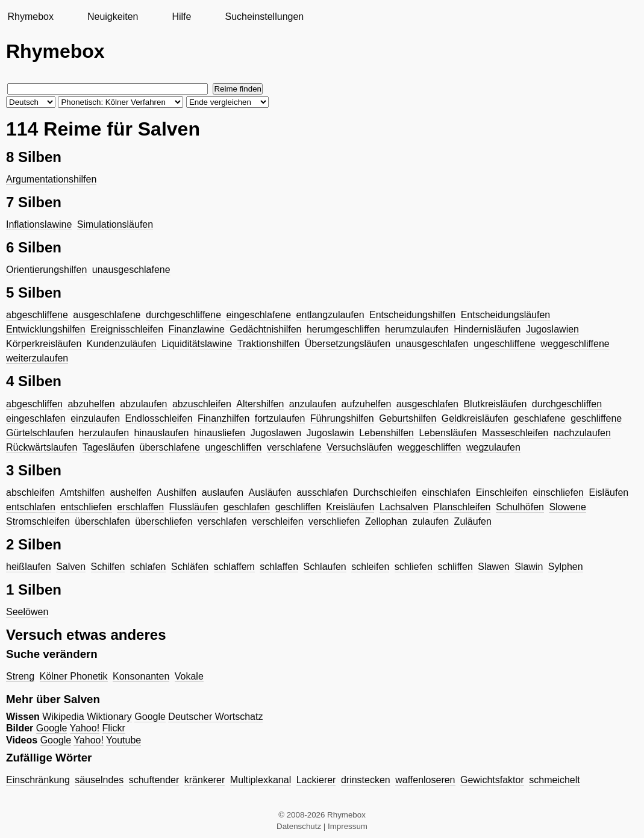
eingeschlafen (36, 418)
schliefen (414, 567)
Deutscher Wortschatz (215, 717)
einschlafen (446, 492)
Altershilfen (260, 404)
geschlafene (539, 418)
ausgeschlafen (427, 404)
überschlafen (102, 521)
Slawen (493, 567)
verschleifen (277, 521)
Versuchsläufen (359, 447)
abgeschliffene (37, 315)
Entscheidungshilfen (412, 315)
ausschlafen (322, 492)
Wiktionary (109, 717)
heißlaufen (29, 567)
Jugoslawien (552, 329)
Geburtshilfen (408, 418)
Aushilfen (177, 492)
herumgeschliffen (343, 329)
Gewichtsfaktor (492, 780)
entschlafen (31, 507)
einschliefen (558, 492)
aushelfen (131, 492)
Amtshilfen (82, 492)
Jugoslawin (330, 433)
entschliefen (86, 507)
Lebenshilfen (386, 433)
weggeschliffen (430, 447)
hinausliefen (220, 433)
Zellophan (386, 521)
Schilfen (108, 567)
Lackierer (316, 780)
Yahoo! (85, 728)
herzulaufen (104, 433)
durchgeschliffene (183, 315)
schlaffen (279, 567)
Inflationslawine (39, 224)
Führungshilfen (342, 418)
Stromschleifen (38, 521)
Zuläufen (473, 521)
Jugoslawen (276, 433)
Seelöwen (27, 612)
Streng (20, 676)
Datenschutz (299, 826)
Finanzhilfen (224, 418)
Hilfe (181, 17)
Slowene (567, 507)
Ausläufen (270, 492)
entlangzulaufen (330, 315)
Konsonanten (141, 676)
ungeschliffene (505, 344)
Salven (71, 567)
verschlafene (294, 447)
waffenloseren (425, 780)
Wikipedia (63, 717)
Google (150, 717)
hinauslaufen (162, 433)
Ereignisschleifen (127, 329)
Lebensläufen (448, 433)
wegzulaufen (493, 447)
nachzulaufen (582, 433)
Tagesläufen (108, 447)
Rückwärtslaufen (42, 447)
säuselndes (99, 780)
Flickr (114, 728)
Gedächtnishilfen (265, 329)
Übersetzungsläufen (348, 344)
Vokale (189, 676)
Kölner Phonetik (74, 676)
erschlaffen (140, 507)
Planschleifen (462, 507)
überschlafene (170, 447)
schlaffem (234, 567)
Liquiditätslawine (197, 344)
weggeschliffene (575, 344)
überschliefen (164, 521)
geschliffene (596, 418)
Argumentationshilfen (51, 179)
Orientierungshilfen (46, 270)
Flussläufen (194, 507)
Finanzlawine (196, 329)
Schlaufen (325, 567)
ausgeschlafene (107, 315)
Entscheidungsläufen (506, 315)
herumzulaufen (417, 329)
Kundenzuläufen (122, 344)
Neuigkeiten (113, 17)
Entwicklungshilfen (46, 329)
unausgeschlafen (432, 344)
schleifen (370, 567)
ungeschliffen (233, 447)
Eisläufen (608, 492)
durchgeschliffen (567, 404)
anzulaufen (313, 404)
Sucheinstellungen (264, 17)
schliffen (455, 567)
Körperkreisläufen (44, 344)
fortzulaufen (280, 418)
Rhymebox (30, 17)
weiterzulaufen (37, 358)
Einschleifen (502, 492)
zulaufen (431, 521)
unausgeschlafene (131, 270)
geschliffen (298, 507)
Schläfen (190, 567)
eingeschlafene (258, 315)
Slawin (529, 567)
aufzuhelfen (367, 404)
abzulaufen (143, 404)
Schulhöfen (520, 507)
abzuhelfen (91, 404)
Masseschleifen (515, 433)
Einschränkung (38, 780)
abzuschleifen (202, 404)
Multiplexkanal (261, 780)
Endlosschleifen (159, 418)
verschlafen (222, 521)
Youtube (123, 740)
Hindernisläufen (487, 329)
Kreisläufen (350, 507)
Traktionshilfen (268, 344)
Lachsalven (404, 507)
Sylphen (566, 567)
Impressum (348, 826)
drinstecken (366, 780)
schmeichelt (554, 780)
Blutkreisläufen (495, 404)
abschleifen (30, 492)
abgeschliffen (34, 404)
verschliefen (334, 521)
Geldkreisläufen (475, 418)
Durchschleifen (385, 492)
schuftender (154, 780)
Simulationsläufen (115, 224)
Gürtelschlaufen (40, 433)
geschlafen (247, 507)
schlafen (148, 567)
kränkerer (205, 780)
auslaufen (223, 492)
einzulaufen (95, 418)
